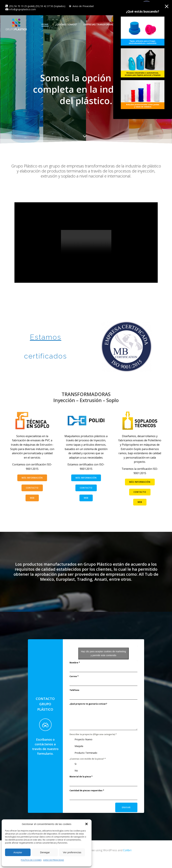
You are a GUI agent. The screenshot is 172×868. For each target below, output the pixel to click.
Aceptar (18, 852)
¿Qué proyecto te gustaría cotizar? (88, 712)
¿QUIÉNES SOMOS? (66, 24)
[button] (87, 824)
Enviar (126, 816)
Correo (74, 685)
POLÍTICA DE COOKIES (31, 860)
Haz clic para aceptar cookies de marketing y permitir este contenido (103, 662)
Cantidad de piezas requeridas (87, 799)
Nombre (75, 671)
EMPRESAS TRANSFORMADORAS (104, 24)
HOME (45, 24)
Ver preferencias (72, 852)
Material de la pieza (81, 785)
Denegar (45, 852)
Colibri (127, 858)
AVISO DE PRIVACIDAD (54, 860)
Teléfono (74, 698)
